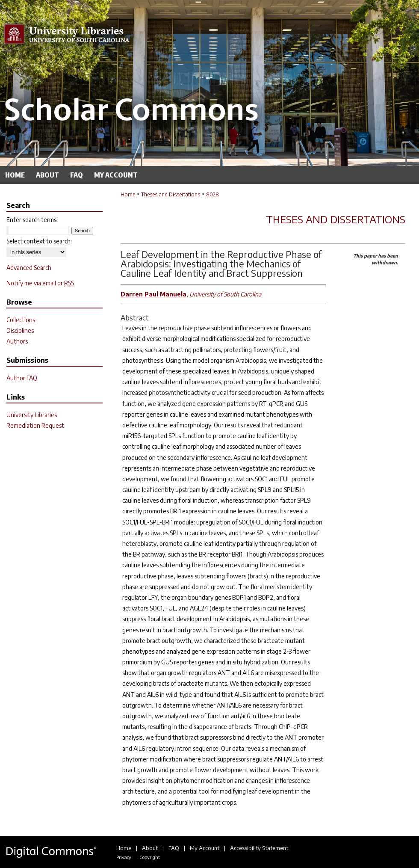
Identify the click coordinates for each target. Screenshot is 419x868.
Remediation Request (35, 425)
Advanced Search (29, 268)
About (150, 848)
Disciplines (20, 330)
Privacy (124, 857)
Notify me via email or (40, 283)
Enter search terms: (32, 220)
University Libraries (32, 415)
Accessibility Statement (259, 848)
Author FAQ (22, 378)
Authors (17, 341)
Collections (21, 320)
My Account (205, 848)
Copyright (150, 857)
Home (128, 194)
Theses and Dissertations (171, 194)
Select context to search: (39, 241)
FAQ (174, 848)
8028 (212, 194)
